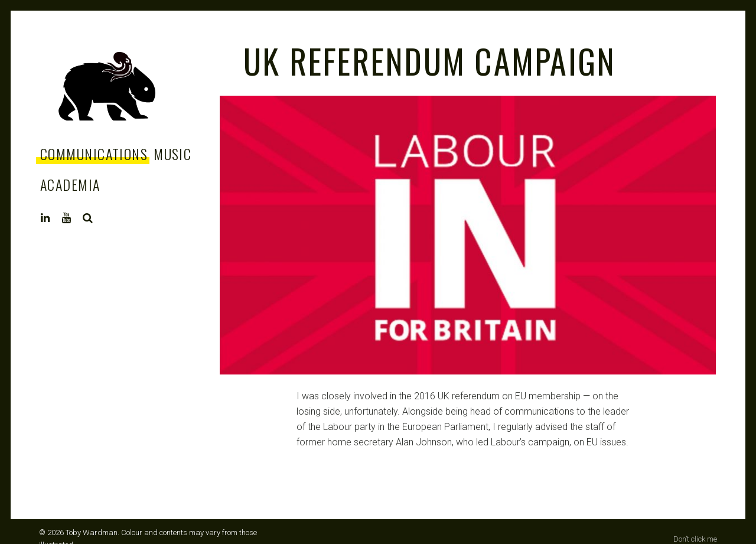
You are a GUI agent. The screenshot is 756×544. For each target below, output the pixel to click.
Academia (70, 184)
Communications (94, 154)
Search (88, 218)
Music (172, 154)
